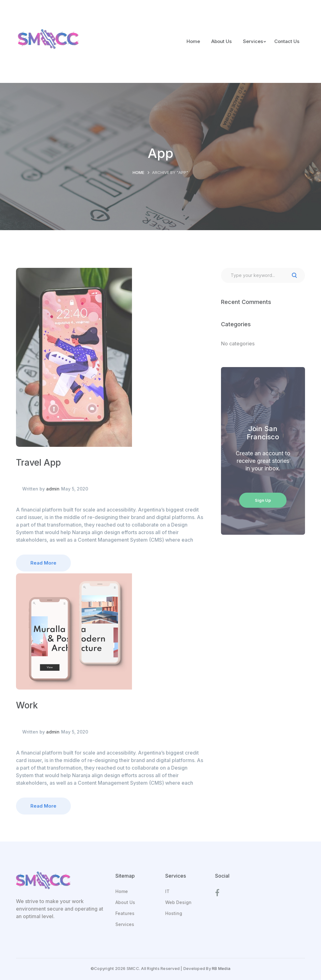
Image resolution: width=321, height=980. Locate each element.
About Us (125, 902)
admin (53, 489)
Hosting (174, 913)
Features (125, 913)
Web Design (178, 902)
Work (27, 705)
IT (167, 891)
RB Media (221, 968)
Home (138, 172)
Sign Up (263, 500)
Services (125, 924)
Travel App (38, 463)
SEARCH (294, 275)
